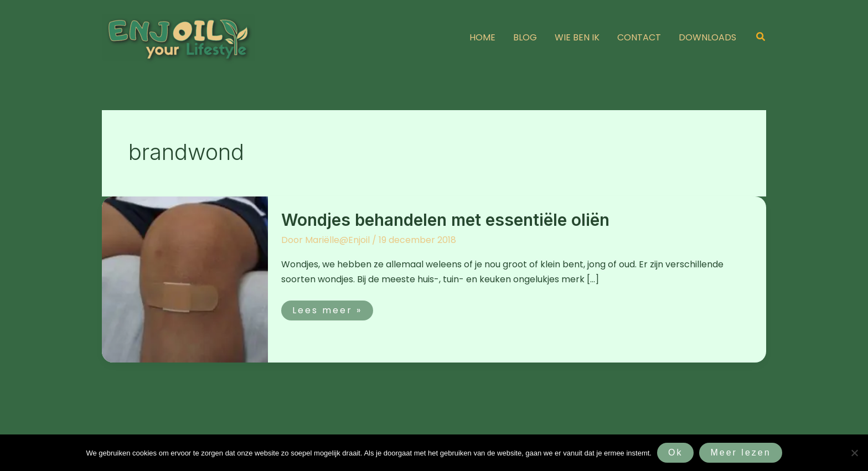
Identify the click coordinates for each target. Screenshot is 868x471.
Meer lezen (740, 452)
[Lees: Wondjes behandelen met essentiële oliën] (185, 279)
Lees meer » (327, 309)
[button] (761, 38)
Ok (675, 452)
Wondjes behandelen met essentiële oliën (445, 220)
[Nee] (854, 453)
